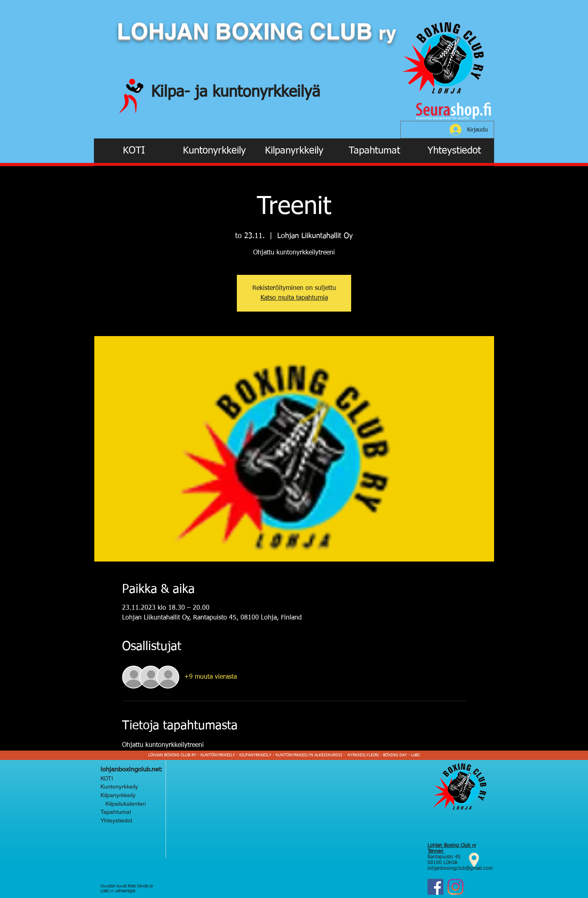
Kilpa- (173, 92)
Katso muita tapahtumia (294, 298)
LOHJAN (166, 31)
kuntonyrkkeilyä (266, 92)
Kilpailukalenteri (124, 804)
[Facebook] (435, 887)
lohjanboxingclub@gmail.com (460, 869)
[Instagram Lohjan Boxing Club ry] (455, 887)
